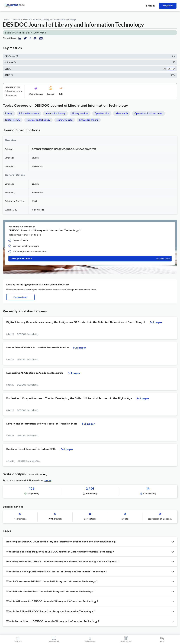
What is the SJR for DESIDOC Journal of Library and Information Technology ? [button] (51, 612)
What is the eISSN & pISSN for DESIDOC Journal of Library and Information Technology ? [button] (57, 572)
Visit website (38, 210)
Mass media (122, 113)
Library (9, 113)
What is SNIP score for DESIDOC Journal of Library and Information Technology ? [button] (52, 602)
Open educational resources (148, 113)
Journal (16, 19)
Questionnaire (102, 113)
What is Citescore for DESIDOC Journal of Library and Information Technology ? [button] (52, 582)
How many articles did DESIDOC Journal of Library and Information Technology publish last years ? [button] (62, 562)
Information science (29, 113)
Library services (80, 113)
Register (168, 6)
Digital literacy (13, 120)
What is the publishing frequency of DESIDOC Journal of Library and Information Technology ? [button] (60, 552)
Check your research (90, 259)
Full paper (156, 322)
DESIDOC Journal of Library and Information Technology (49, 19)
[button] (17, 56)
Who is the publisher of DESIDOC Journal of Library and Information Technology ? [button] (53, 622)
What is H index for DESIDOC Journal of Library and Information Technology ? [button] (50, 592)
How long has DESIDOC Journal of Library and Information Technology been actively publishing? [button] (61, 542)
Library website (65, 120)
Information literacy (55, 113)
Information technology (38, 120)
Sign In (150, 6)
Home (6, 19)
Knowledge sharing (89, 120)
